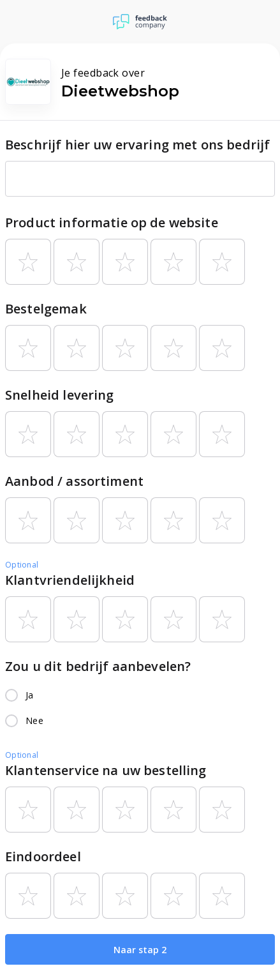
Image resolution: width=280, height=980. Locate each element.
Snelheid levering (60, 395)
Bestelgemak (46, 309)
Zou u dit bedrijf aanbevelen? (98, 666)
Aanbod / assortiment (74, 481)
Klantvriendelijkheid (70, 580)
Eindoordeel (43, 856)
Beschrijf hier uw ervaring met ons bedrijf (137, 145)
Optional (22, 565)
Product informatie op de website (112, 222)
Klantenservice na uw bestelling (106, 770)
